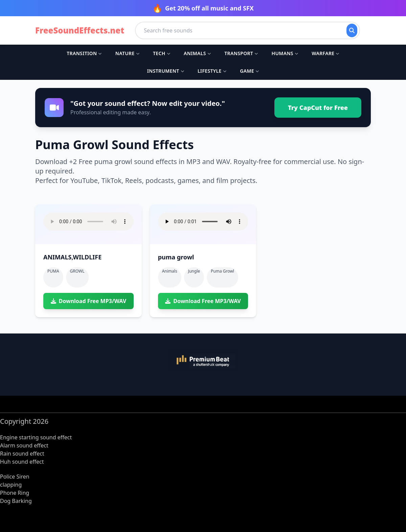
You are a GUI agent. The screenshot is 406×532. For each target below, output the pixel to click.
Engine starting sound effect (36, 437)
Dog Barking (16, 501)
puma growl (222, 271)
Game (249, 71)
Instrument (166, 71)
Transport (241, 53)
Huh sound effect (22, 462)
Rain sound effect (22, 454)
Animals (197, 53)
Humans (285, 53)
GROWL (77, 271)
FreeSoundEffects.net (80, 30)
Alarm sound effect (24, 445)
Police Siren (15, 477)
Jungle (194, 271)
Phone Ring (15, 493)
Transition (84, 53)
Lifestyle (212, 71)
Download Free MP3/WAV (88, 301)
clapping (11, 485)
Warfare (325, 53)
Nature (127, 53)
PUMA (53, 271)
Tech (162, 53)
